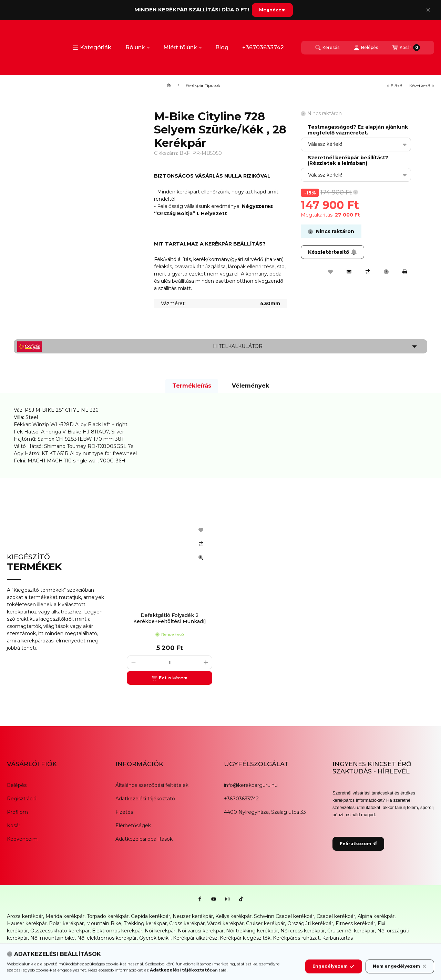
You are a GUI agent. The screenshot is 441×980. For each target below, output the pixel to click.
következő (422, 86)
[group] (277, 602)
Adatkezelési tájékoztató (145, 799)
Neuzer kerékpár (193, 916)
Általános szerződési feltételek (152, 785)
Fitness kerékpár (355, 923)
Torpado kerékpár (108, 916)
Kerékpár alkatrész (195, 938)
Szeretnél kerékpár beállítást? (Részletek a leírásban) (348, 161)
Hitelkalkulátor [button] (238, 346)
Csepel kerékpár (336, 916)
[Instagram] (227, 899)
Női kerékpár (160, 931)
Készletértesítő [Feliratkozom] (332, 252)
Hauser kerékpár (27, 923)
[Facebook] (200, 899)
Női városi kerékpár (201, 931)
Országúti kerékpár (310, 923)
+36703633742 (263, 47)
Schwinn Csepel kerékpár (284, 916)
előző (395, 86)
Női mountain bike (53, 938)
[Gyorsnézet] (201, 558)
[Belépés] (366, 48)
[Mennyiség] (170, 662)
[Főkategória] (169, 86)
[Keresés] (327, 48)
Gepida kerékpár (151, 916)
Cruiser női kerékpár (351, 931)
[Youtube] (214, 899)
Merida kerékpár (65, 916)
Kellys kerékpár (233, 916)
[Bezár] (428, 10)
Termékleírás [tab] (192, 386)
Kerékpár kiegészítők (245, 938)
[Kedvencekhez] (330, 272)
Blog (222, 47)
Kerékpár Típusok (203, 86)
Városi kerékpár (225, 923)
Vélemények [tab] (250, 386)
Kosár (14, 826)
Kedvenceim (22, 839)
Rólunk (137, 47)
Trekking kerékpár (145, 923)
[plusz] (206, 662)
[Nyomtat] (405, 272)
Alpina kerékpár (376, 916)
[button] (92, 48)
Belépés (17, 785)
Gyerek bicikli (155, 938)
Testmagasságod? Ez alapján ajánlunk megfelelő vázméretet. (358, 130)
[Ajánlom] (349, 272)
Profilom (17, 812)
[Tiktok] (241, 899)
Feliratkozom (358, 844)
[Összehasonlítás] (368, 272)
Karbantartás (337, 938)
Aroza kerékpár (25, 916)
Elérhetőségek (133, 826)
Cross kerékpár (187, 923)
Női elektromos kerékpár (107, 938)
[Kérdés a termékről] (386, 272)
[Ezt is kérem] (170, 678)
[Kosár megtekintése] (406, 48)
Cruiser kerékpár (265, 923)
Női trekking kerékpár (252, 931)
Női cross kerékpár (303, 931)
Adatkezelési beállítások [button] (144, 839)
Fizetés (124, 812)
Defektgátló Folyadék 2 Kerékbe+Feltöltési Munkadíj (170, 618)
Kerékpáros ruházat (296, 938)
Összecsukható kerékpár (60, 931)
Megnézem (272, 10)
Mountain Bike (104, 923)
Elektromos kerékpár (117, 931)
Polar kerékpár (66, 923)
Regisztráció (22, 799)
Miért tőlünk (182, 47)
